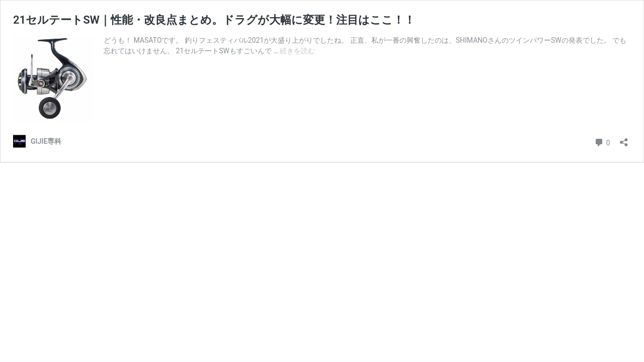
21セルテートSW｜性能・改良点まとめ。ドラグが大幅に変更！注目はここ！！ (214, 20)
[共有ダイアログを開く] (624, 139)
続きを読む (297, 51)
